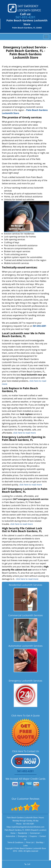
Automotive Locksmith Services (25, 646)
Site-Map (39, 842)
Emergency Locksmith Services (25, 681)
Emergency (22, 836)
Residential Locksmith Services (25, 585)
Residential (23, 833)
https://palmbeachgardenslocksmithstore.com (26, 827)
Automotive (10, 836)
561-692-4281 (26, 17)
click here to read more (24, 433)
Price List (30, 842)
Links (26, 846)
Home (13, 833)
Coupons (33, 836)
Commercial (35, 833)
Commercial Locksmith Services (25, 615)
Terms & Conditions (15, 842)
